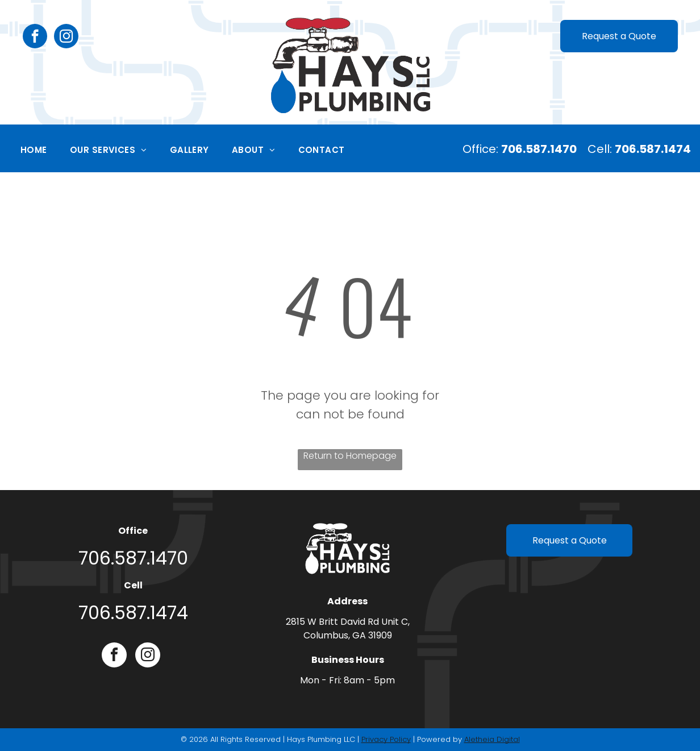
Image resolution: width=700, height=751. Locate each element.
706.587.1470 (133, 558)
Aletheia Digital (492, 739)
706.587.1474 (133, 613)
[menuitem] (34, 150)
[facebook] (35, 38)
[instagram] (66, 38)
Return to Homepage (350, 456)
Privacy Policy (386, 739)
